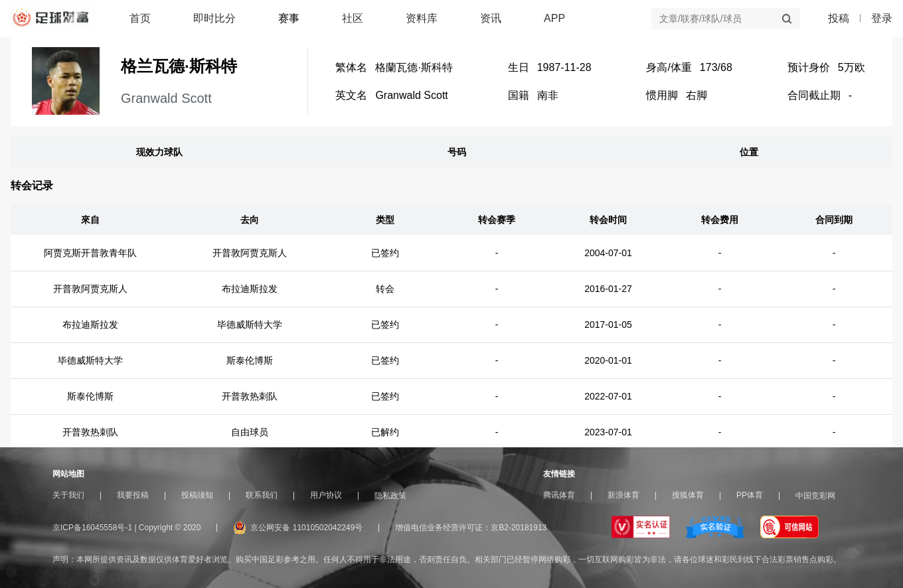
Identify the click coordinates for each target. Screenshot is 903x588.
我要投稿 (133, 495)
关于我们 (68, 495)
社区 (353, 18)
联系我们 (262, 495)
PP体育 (750, 495)
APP (554, 18)
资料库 (422, 18)
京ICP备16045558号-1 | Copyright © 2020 (126, 528)
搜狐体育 (688, 495)
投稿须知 (197, 495)
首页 (140, 18)
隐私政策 (390, 496)
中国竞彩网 (815, 496)
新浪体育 (623, 495)
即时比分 (214, 18)
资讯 (491, 18)
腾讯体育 (559, 495)
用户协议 (326, 495)
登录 (882, 18)
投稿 (839, 19)
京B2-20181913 (519, 528)
